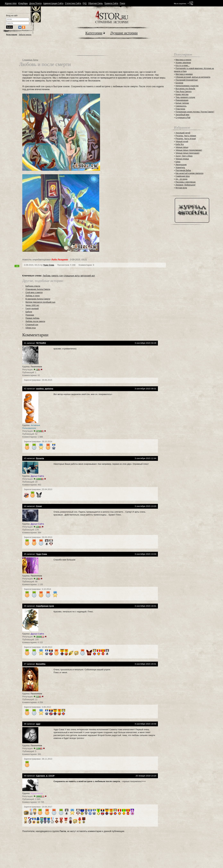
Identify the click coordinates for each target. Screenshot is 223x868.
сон (61, 276)
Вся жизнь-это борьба (185, 89)
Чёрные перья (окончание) (187, 153)
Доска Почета (35, 3)
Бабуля (29, 312)
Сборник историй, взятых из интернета (193, 77)
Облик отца (31, 328)
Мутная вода (181, 188)
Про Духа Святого (184, 92)
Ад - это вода (181, 179)
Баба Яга (180, 144)
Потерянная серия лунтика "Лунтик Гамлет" (195, 112)
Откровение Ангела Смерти (38, 289)
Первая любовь (32, 318)
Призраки (30, 315)
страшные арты (72, 276)
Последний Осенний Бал (187, 80)
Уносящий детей (183, 133)
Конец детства (182, 94)
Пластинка (180, 109)
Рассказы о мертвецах (186, 182)
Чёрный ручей (182, 142)
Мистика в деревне (184, 74)
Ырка (178, 162)
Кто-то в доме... (183, 66)
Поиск (122, 3)
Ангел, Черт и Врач (184, 156)
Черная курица (182, 159)
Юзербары (23, 3)
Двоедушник (181, 165)
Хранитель (180, 168)
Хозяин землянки (183, 63)
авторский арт (88, 276)
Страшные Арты (30, 60)
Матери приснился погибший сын (40, 302)
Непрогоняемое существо (187, 86)
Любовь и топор (33, 296)
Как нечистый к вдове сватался (189, 173)
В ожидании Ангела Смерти (38, 299)
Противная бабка (183, 170)
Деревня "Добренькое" (186, 185)
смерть (55, 276)
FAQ (85, 3)
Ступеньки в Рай (183, 118)
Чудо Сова (49, 265)
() (38, 370)
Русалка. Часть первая (186, 136)
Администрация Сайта (53, 3)
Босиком (179, 83)
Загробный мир (182, 115)
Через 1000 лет (32, 305)
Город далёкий (32, 309)
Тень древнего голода (185, 97)
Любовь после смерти (35, 321)
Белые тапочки (182, 103)
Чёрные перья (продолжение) (189, 150)
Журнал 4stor (11, 3)
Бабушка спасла (33, 286)
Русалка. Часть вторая (186, 139)
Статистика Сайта (73, 3)
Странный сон (32, 325)
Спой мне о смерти (34, 292)
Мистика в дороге (183, 60)
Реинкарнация (182, 100)
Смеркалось (181, 106)
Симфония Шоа (183, 176)
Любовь (47, 276)
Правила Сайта (111, 3)
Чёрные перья (182, 147)
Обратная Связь (95, 3)
